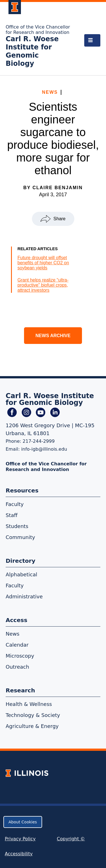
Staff (12, 515)
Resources (22, 490)
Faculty (15, 504)
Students (17, 526)
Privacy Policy (20, 839)
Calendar (17, 645)
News (50, 92)
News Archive (53, 336)
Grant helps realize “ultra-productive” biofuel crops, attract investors (43, 285)
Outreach (17, 667)
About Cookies (23, 822)
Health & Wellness (29, 704)
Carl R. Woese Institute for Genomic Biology (32, 51)
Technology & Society (33, 715)
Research (20, 690)
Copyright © (71, 839)
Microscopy (20, 656)
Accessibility (19, 854)
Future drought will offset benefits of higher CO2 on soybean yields (43, 263)
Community (20, 537)
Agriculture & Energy (32, 726)
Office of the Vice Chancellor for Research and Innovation (38, 30)
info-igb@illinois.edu (44, 449)
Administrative (24, 597)
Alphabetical (21, 574)
